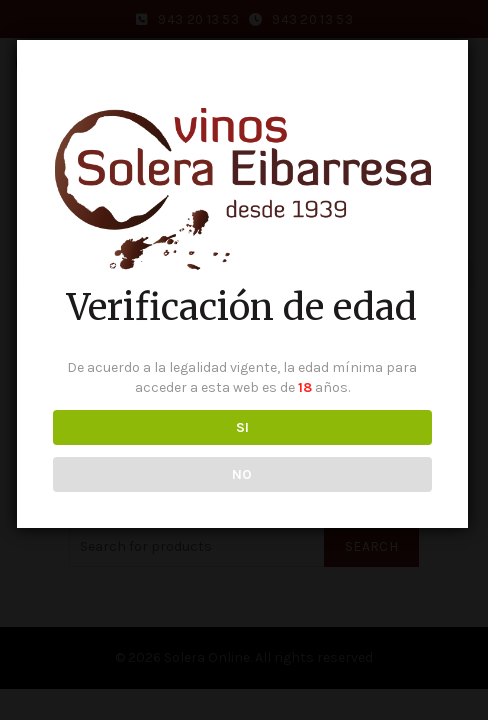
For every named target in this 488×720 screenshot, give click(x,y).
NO (239, 475)
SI (240, 428)
